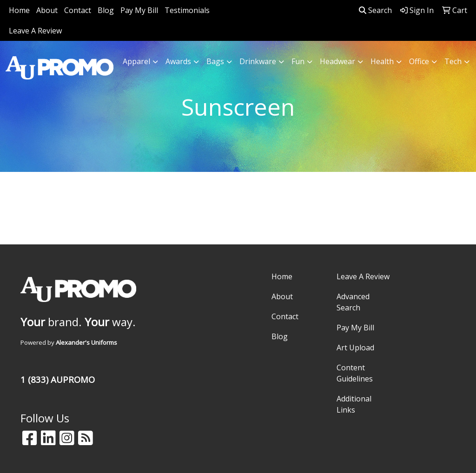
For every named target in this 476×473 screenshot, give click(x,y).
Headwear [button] (337, 61)
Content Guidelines (355, 373)
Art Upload (355, 348)
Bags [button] (215, 61)
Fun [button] (298, 61)
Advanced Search (353, 302)
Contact (78, 10)
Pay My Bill (139, 10)
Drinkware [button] (258, 61)
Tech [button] (453, 61)
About (47, 10)
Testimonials (187, 10)
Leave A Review (35, 31)
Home (19, 10)
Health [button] (382, 61)
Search (375, 10)
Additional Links (354, 404)
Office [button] (419, 61)
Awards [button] (178, 61)
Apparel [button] (136, 61)
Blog (106, 10)
